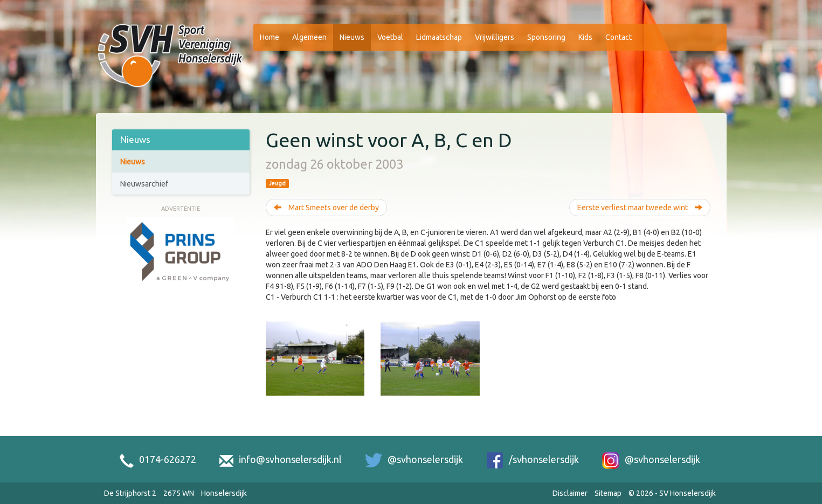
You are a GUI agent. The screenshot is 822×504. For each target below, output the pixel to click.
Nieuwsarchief (144, 184)
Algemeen (309, 37)
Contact (619, 37)
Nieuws (352, 37)
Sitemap (608, 493)
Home (270, 37)
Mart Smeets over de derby (326, 208)
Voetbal (390, 37)
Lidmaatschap (439, 37)
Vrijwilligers (495, 37)
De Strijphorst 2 (130, 493)
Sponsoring (546, 37)
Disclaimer (570, 493)
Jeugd (277, 183)
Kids (585, 37)
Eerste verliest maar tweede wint (640, 208)
